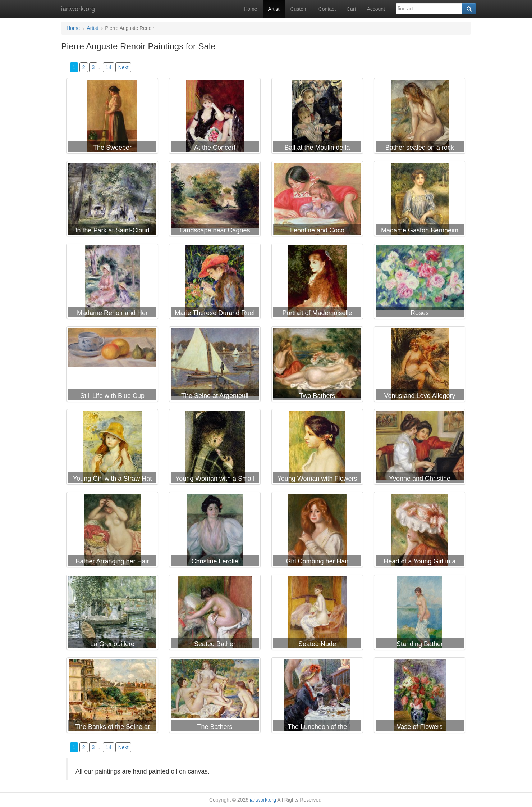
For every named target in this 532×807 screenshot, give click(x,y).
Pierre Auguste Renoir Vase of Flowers (420, 697)
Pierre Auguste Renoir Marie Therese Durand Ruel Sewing (215, 283)
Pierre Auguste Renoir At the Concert (215, 117)
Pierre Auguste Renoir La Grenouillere (112, 614)
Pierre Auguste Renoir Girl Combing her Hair (317, 531)
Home (250, 9)
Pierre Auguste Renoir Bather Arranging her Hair (112, 531)
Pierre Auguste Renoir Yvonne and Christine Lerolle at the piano (420, 448)
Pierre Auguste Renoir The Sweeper (112, 117)
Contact (327, 9)
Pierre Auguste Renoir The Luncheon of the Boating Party (317, 697)
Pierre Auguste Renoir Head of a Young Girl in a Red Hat (420, 531)
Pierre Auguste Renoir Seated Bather (215, 614)
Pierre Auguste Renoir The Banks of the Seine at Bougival (112, 697)
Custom (299, 9)
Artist (274, 9)
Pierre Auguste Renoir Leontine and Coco (317, 200)
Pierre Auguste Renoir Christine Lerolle (215, 531)
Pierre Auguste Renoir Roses (420, 283)
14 (109, 67)
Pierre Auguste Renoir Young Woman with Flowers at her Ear (317, 448)
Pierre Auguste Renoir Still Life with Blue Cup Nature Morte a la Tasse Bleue (112, 366)
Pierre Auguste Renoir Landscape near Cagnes (215, 200)
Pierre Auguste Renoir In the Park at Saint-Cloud (112, 200)
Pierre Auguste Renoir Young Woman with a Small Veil (215, 448)
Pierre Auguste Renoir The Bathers (215, 697)
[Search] (469, 9)
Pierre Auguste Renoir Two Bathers (317, 366)
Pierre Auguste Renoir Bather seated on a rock (420, 117)
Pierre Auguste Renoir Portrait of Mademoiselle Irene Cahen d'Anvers (317, 283)
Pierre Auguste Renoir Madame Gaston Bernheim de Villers (420, 200)
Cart (351, 9)
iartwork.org (78, 9)
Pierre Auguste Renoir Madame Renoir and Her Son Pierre (112, 283)
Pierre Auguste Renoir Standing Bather (420, 614)
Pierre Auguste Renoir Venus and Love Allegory (420, 366)
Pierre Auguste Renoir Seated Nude (317, 614)
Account (376, 9)
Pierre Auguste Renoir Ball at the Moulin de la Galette (317, 117)
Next (123, 67)
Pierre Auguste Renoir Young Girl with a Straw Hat (112, 448)
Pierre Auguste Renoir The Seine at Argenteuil (215, 366)
